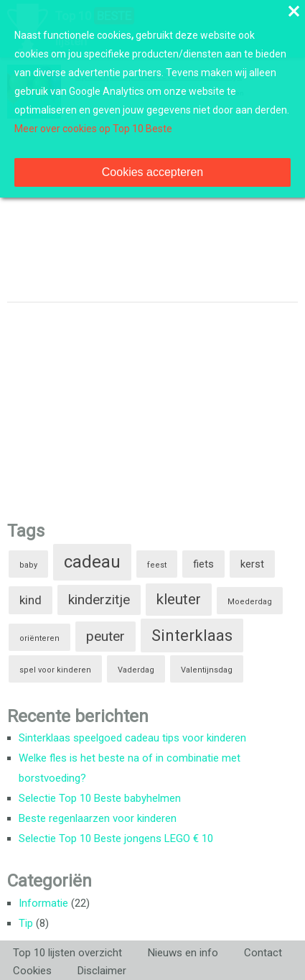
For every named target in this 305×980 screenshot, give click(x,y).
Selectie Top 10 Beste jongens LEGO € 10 (116, 838)
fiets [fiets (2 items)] (203, 564)
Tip (26, 923)
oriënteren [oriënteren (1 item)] (39, 638)
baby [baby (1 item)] (28, 565)
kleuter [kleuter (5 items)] (179, 599)
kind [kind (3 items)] (30, 600)
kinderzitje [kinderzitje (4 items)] (99, 600)
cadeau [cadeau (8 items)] (92, 562)
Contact (263, 953)
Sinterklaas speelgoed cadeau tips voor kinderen (132, 738)
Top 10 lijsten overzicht (67, 953)
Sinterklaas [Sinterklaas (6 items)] (192, 635)
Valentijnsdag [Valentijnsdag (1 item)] (207, 670)
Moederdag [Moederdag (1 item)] (250, 602)
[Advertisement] (115, 407)
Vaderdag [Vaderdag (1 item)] (136, 670)
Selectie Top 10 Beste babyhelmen (100, 798)
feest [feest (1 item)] (157, 565)
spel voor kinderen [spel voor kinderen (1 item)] (55, 670)
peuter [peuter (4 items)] (105, 636)
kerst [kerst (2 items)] (252, 564)
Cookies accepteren (152, 172)
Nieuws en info (183, 953)
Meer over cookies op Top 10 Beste (93, 129)
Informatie (43, 903)
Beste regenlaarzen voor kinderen (98, 818)
